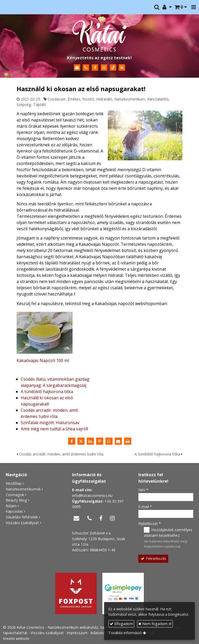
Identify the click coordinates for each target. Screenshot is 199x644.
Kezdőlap (14, 483)
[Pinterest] (99, 441)
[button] (194, 7)
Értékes (74, 99)
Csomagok (15, 495)
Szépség (24, 104)
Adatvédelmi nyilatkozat (162, 546)
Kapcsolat (14, 511)
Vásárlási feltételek (22, 517)
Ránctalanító (158, 99)
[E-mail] (77, 68)
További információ (125, 633)
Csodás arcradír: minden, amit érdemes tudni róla (60, 454)
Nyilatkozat (150, 523)
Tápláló (40, 104)
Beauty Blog (16, 500)
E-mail (145, 507)
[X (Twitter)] (81, 441)
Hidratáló (104, 99)
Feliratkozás (153, 558)
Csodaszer (57, 99)
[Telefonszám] (86, 68)
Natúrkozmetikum (130, 99)
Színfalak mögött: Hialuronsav (50, 423)
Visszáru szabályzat (22, 523)
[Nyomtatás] (127, 441)
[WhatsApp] (109, 441)
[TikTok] (113, 68)
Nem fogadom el (155, 624)
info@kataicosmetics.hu (92, 495)
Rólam (11, 506)
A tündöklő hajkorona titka (47, 392)
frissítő (88, 99)
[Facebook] (95, 68)
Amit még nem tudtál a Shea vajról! (54, 429)
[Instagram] (104, 68)
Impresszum (77, 633)
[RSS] (122, 68)
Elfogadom (121, 624)
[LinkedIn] (90, 441)
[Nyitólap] (99, 36)
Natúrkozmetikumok (23, 489)
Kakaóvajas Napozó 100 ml (43, 360)
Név (143, 490)
